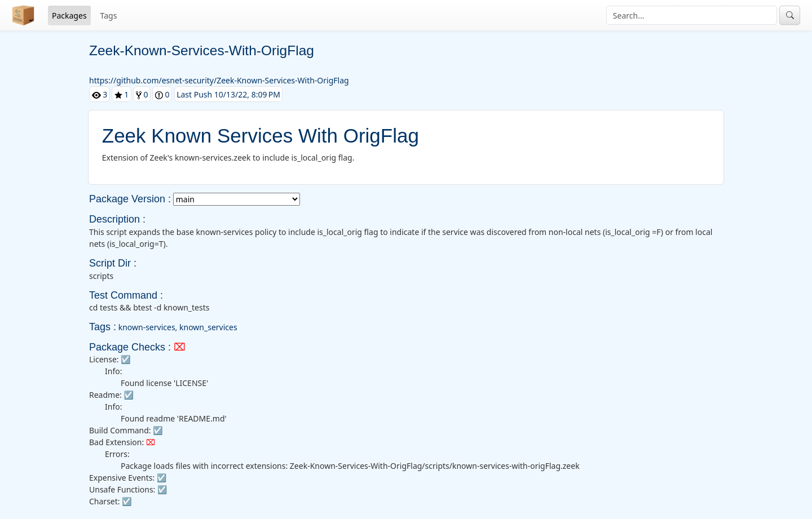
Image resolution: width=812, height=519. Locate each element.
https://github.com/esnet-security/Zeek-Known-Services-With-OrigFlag (219, 80)
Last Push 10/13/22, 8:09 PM (228, 94)
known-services (147, 327)
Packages (69, 15)
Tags (109, 15)
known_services (208, 327)
